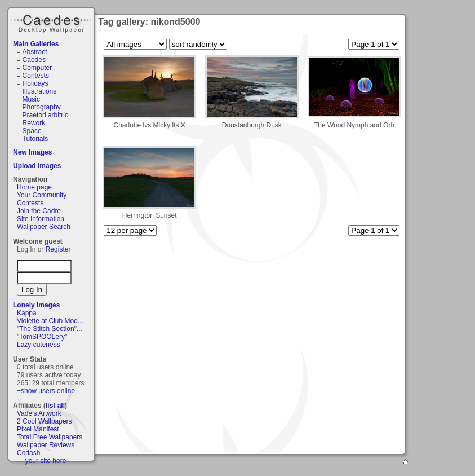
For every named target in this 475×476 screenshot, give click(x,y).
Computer (37, 68)
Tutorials (35, 139)
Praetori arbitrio (46, 115)
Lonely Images (36, 305)
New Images (32, 152)
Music (31, 99)
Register (58, 249)
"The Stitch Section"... (50, 329)
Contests (36, 76)
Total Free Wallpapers (50, 437)
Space (32, 131)
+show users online (46, 391)
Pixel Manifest (38, 429)
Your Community (42, 195)
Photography (42, 107)
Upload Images (37, 166)
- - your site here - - (46, 461)
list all (55, 406)
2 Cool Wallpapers (45, 421)
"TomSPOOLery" (42, 337)
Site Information (41, 219)
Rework (34, 123)
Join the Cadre (39, 211)
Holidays (35, 83)
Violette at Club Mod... (50, 321)
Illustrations (40, 91)
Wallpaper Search (44, 227)
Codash (28, 453)
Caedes (52, 22)
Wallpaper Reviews (46, 445)
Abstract (35, 52)
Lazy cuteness (39, 345)
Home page (34, 187)
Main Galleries (36, 44)
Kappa (27, 313)
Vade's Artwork (39, 413)
